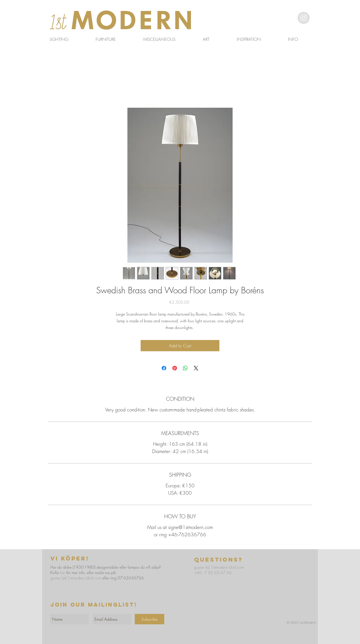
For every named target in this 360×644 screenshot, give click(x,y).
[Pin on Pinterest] (175, 368)
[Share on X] (196, 368)
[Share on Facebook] (164, 368)
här (63, 572)
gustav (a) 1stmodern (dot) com (219, 567)
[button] (289, 18)
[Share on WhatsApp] (185, 368)
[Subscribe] (149, 619)
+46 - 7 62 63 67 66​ (213, 572)
